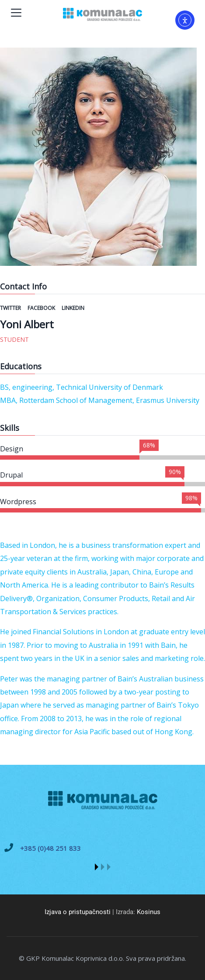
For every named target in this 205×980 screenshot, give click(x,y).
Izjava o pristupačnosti (78, 912)
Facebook (42, 308)
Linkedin (73, 308)
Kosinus (149, 912)
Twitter (11, 308)
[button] (97, 867)
